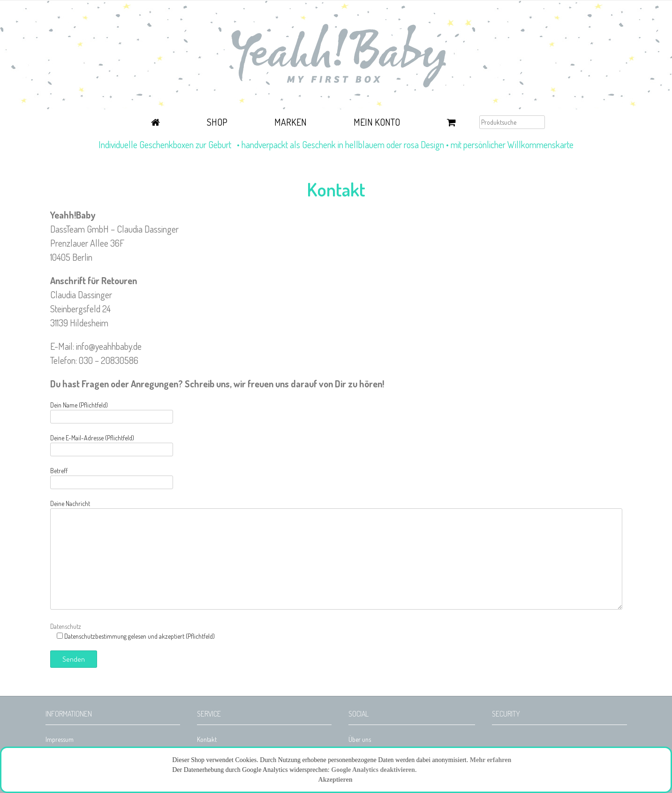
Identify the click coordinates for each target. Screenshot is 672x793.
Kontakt (207, 739)
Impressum (60, 739)
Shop (217, 122)
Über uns (360, 739)
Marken (291, 122)
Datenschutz (66, 626)
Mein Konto (377, 122)
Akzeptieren (336, 780)
